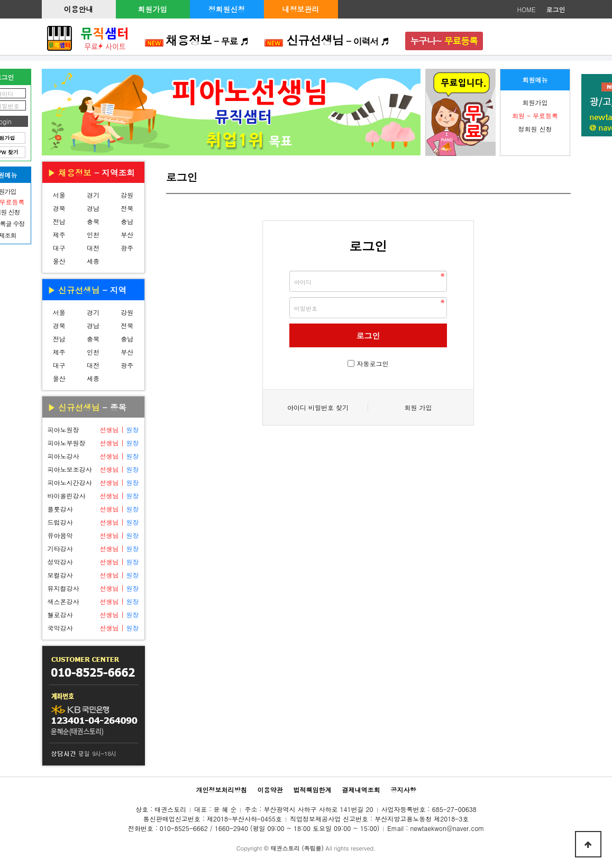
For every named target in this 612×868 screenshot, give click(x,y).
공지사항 (404, 789)
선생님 (109, 430)
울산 (59, 261)
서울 (59, 195)
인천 (93, 234)
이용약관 (270, 789)
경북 (59, 208)
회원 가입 (418, 407)
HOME (527, 9)
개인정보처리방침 (221, 789)
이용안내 (79, 9)
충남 (127, 221)
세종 (93, 261)
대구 (59, 248)
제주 (59, 234)
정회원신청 (227, 9)
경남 (93, 208)
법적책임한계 (313, 789)
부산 (127, 234)
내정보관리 (301, 9)
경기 (93, 195)
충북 (93, 221)
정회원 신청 (535, 129)
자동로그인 (373, 363)
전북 (127, 208)
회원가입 (153, 9)
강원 (127, 195)
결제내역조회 (361, 789)
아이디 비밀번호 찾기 (318, 407)
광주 (127, 248)
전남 (59, 221)
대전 (93, 248)
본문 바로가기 (0, 0)
